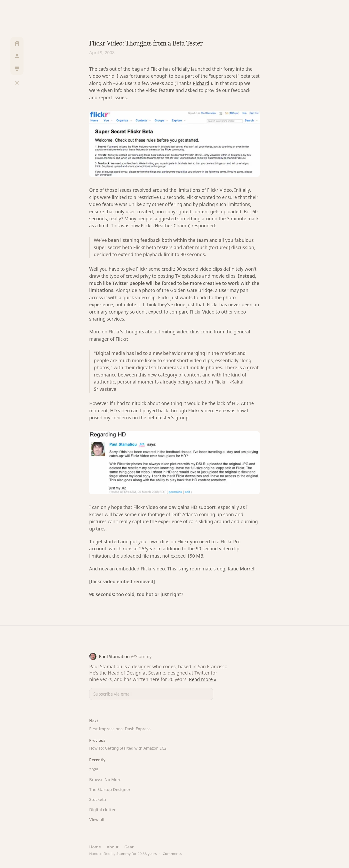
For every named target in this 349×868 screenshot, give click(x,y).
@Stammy (141, 656)
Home (95, 847)
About (113, 847)
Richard (201, 83)
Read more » (203, 679)
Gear (129, 847)
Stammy (123, 853)
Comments (172, 853)
